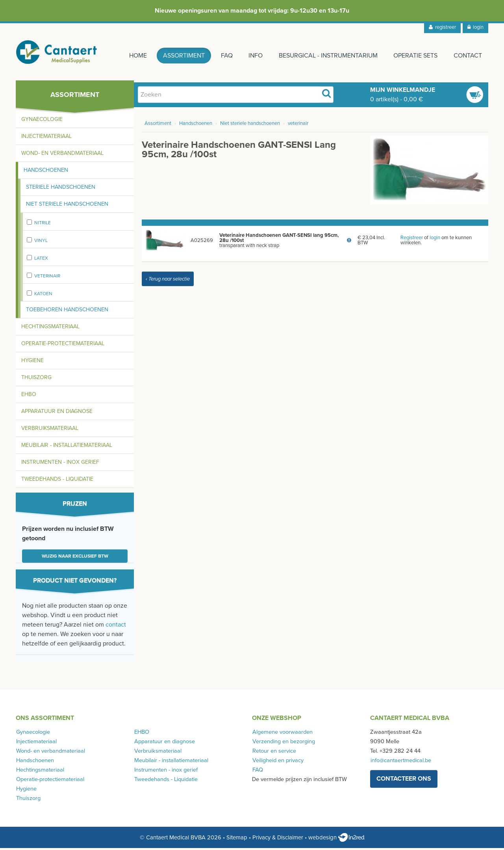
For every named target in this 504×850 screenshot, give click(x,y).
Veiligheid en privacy (278, 762)
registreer (442, 27)
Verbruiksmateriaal (50, 430)
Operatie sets (415, 56)
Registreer (412, 240)
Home (135, 56)
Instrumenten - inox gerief (60, 464)
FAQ (224, 56)
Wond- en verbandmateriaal (62, 155)
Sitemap (237, 839)
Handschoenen (46, 172)
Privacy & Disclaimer (278, 839)
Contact (468, 56)
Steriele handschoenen (61, 189)
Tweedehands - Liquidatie (57, 481)
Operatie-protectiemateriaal (63, 345)
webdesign (336, 839)
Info (254, 56)
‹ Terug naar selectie (168, 281)
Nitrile (43, 225)
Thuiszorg (36, 379)
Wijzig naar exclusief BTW (75, 558)
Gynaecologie (42, 121)
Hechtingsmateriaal (50, 328)
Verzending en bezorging (283, 743)
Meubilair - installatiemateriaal (67, 447)
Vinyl (41, 242)
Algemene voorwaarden (282, 734)
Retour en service (274, 753)
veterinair (47, 278)
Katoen (43, 296)
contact (116, 627)
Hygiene (32, 362)
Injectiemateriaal (46, 138)
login (475, 27)
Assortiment (181, 56)
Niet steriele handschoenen (67, 206)
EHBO (29, 396)
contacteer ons (404, 781)
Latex (41, 260)
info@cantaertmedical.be (400, 762)
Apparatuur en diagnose (57, 413)
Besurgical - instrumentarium (327, 56)
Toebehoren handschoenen (67, 312)
